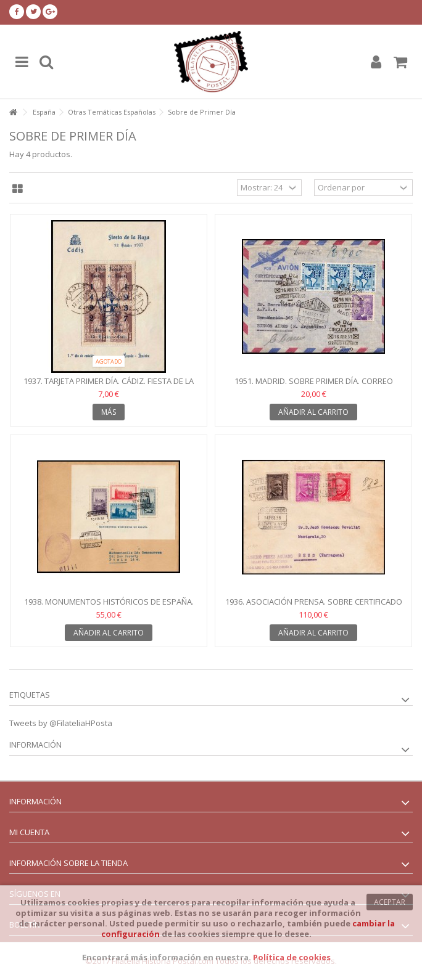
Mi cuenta (29, 832)
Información (35, 745)
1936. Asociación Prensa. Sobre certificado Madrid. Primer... (314, 607)
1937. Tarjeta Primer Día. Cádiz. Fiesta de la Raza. (109, 386)
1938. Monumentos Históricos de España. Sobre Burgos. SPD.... (109, 607)
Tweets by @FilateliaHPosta (61, 723)
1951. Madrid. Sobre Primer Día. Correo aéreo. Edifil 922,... (314, 386)
